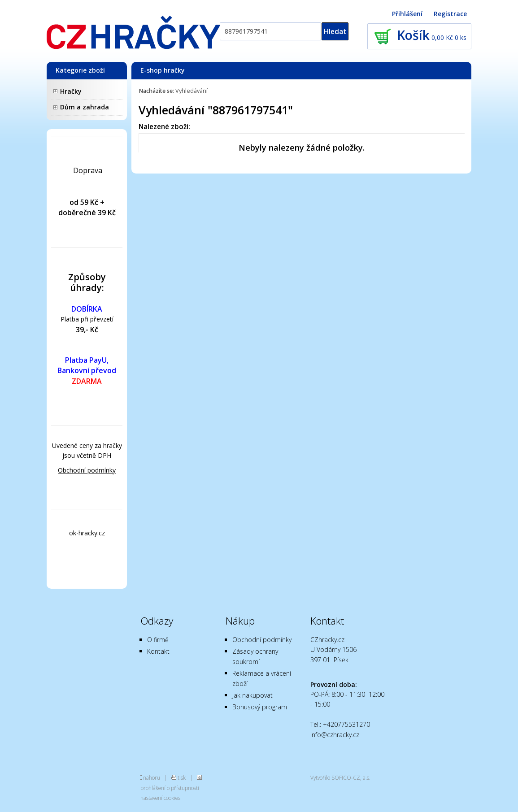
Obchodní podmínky (87, 470)
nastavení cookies (160, 798)
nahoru (152, 777)
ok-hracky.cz (87, 533)
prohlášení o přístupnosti (170, 788)
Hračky (71, 91)
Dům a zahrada (85, 107)
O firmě (158, 640)
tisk (182, 777)
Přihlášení (407, 14)
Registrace (450, 14)
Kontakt (158, 651)
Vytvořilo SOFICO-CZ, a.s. (340, 777)
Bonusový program (260, 707)
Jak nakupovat (252, 695)
